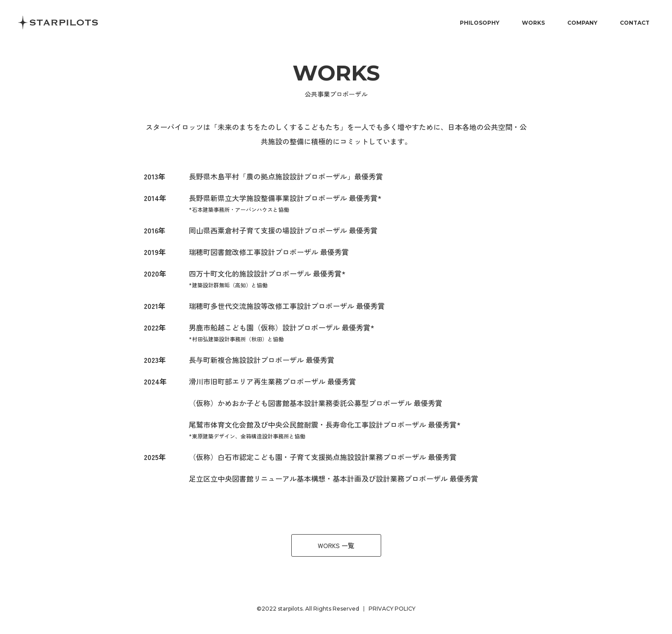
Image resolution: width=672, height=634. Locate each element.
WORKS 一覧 (336, 545)
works (336, 73)
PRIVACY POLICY (392, 609)
